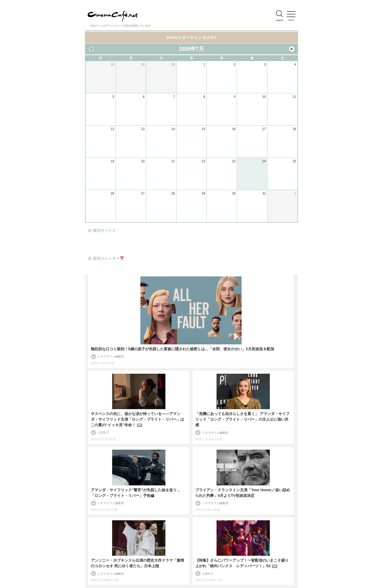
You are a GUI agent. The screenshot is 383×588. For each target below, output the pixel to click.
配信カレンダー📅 (109, 258)
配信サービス (105, 230)
